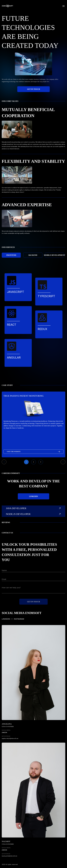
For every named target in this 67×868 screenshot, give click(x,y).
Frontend (11, 255)
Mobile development (55, 255)
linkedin (33, 496)
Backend (33, 255)
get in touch (34, 89)
